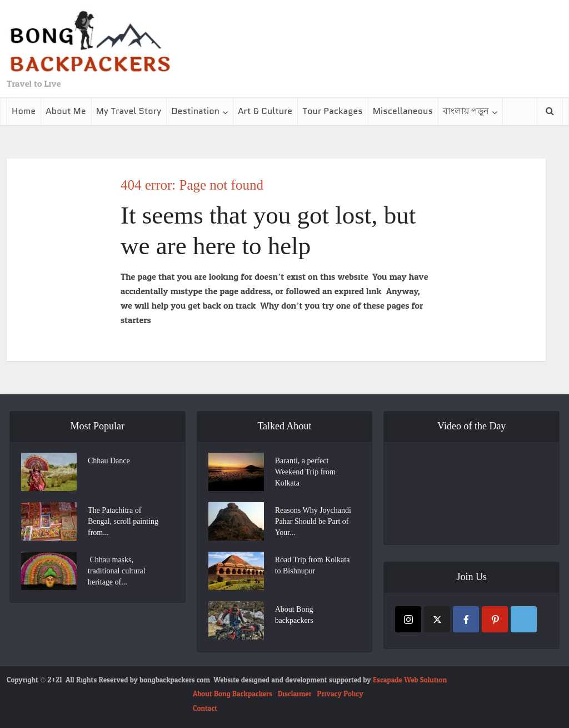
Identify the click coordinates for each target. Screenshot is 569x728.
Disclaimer (295, 694)
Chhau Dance (109, 461)
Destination (195, 111)
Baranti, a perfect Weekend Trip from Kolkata (305, 472)
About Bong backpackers (294, 615)
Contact (205, 709)
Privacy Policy (340, 694)
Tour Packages (333, 111)
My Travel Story (129, 111)
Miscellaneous (403, 111)
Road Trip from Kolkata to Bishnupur (313, 565)
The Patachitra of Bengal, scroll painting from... (123, 521)
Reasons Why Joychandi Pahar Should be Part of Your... (313, 521)
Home (24, 111)
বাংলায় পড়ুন (466, 111)
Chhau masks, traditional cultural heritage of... (117, 571)
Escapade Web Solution (410, 680)
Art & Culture (265, 111)
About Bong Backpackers (233, 694)
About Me (66, 111)
